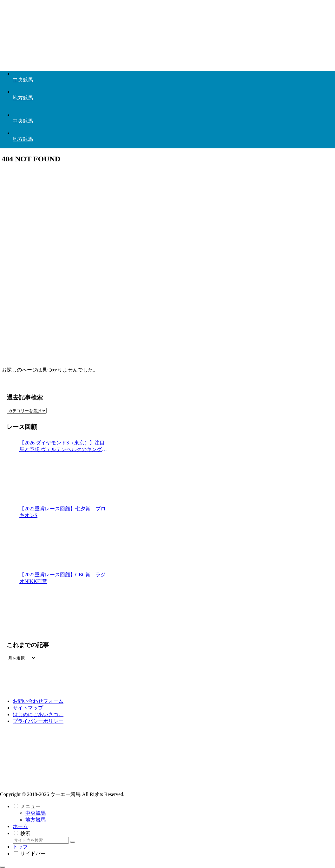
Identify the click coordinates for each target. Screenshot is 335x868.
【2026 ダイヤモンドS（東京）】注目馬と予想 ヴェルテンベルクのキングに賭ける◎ (63, 447)
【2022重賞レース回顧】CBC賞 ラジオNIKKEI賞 (62, 578)
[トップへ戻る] (3, 867)
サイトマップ (28, 708)
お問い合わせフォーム (38, 701)
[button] (73, 842)
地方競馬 (36, 820)
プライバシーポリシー (38, 721)
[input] (41, 840)
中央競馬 (36, 813)
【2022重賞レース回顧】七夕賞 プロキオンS (62, 512)
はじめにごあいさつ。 (38, 714)
